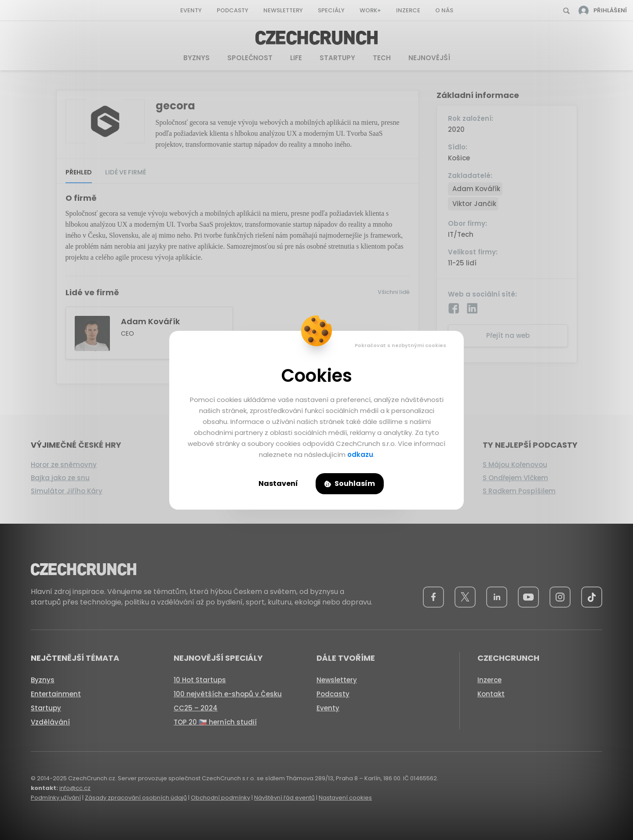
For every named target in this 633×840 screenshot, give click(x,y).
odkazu (360, 454)
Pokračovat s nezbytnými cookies (400, 345)
